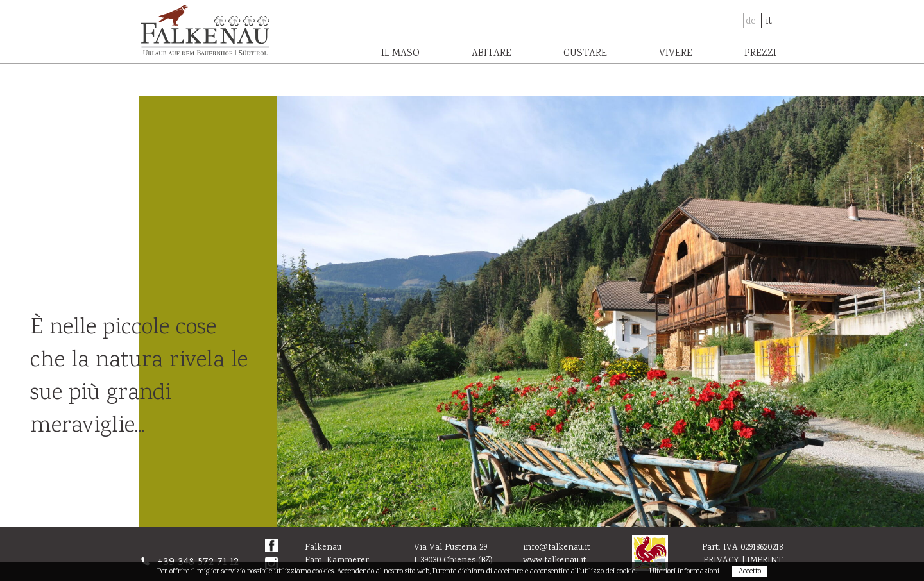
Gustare (585, 54)
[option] (601, 312)
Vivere (676, 54)
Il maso (400, 54)
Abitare (492, 54)
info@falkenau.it (557, 548)
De (751, 21)
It (769, 21)
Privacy (721, 560)
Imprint (765, 560)
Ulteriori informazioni (684, 572)
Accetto (750, 572)
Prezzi (760, 54)
